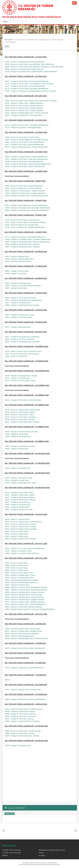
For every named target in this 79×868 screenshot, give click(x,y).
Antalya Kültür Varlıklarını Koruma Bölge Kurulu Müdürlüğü (38, 40)
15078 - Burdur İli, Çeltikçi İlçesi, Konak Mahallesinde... (25, 62)
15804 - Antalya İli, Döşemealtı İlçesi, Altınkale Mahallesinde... (28, 242)
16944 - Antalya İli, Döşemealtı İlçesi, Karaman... (23, 721)
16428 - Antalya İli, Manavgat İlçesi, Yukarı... (21, 483)
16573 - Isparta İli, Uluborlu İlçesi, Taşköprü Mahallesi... (25, 602)
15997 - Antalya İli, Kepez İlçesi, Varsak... (20, 315)
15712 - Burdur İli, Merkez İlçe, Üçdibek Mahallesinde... (25, 227)
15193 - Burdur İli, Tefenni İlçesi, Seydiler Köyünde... (24, 106)
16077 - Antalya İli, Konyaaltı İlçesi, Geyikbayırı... (23, 337)
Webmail (5, 855)
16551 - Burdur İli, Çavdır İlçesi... (17, 563)
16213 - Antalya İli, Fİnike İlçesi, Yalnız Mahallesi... (24, 400)
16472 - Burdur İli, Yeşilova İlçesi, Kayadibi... (21, 527)
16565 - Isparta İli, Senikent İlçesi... (18, 585)
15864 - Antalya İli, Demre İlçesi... (17, 271)
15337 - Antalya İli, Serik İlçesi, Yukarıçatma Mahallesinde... (27, 159)
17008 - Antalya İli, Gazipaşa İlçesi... (18, 746)
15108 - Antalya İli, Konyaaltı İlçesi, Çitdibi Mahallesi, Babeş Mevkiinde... (32, 72)
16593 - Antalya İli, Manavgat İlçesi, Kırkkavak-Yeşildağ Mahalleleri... (30, 609)
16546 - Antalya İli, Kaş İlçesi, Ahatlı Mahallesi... (22, 553)
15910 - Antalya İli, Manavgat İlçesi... (18, 283)
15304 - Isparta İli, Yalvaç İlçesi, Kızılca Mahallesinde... (25, 142)
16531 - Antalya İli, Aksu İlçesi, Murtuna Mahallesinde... (25, 548)
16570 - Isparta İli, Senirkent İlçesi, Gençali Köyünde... (25, 597)
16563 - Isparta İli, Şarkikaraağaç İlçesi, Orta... (22, 582)
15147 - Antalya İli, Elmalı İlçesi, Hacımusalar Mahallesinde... (27, 81)
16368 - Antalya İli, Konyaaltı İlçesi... (18, 468)
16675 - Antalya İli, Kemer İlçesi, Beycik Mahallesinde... (25, 648)
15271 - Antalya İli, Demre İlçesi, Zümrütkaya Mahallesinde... (27, 125)
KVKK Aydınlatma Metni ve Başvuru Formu (52, 850)
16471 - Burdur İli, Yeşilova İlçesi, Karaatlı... (21, 524)
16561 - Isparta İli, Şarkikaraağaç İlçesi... (20, 578)
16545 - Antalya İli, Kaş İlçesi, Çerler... (19, 551)
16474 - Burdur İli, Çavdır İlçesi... (17, 531)
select (23, 22)
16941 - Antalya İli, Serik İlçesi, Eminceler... (21, 716)
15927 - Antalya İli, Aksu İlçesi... (17, 288)
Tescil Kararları (10, 42)
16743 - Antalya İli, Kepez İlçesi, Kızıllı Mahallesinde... (25, 668)
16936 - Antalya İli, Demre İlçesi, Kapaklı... (20, 711)
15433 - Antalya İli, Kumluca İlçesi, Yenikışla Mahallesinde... (27, 196)
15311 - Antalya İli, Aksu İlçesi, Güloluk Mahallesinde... (25, 145)
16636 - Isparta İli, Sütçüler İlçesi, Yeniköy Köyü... (23, 629)
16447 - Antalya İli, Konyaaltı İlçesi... (18, 502)
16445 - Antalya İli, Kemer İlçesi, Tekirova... (21, 500)
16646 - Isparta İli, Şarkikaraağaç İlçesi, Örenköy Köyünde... (27, 638)
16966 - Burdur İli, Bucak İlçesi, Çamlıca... (20, 733)
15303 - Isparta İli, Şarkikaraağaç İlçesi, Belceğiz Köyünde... (27, 140)
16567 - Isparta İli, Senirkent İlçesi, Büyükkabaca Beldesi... (27, 590)
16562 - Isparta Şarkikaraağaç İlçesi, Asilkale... (22, 580)
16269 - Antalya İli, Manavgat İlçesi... (18, 436)
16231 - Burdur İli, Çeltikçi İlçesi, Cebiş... (20, 415)
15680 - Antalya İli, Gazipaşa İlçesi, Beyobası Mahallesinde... (27, 210)
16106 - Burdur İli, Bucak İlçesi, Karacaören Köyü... (24, 351)
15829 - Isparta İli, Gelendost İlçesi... (18, 261)
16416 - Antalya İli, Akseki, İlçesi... (17, 480)
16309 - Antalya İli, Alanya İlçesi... (17, 449)
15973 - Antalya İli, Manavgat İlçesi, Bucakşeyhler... (24, 300)
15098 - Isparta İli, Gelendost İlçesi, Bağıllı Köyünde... (25, 69)
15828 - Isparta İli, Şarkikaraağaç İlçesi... (20, 259)
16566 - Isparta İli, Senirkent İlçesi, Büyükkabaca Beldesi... (27, 587)
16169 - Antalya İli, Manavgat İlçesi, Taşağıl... (22, 376)
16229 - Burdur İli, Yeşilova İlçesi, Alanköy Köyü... (23, 410)
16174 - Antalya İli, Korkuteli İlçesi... (18, 378)
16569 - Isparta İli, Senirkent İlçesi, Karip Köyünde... (24, 595)
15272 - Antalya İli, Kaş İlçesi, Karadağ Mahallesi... (24, 127)
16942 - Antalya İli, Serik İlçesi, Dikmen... (20, 719)
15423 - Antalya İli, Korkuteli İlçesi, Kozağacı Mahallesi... (26, 193)
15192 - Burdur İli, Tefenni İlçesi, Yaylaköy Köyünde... (24, 103)
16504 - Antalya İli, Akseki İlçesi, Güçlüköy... (21, 539)
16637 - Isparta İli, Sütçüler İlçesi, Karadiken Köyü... (24, 631)
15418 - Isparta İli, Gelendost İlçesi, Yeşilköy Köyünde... (25, 191)
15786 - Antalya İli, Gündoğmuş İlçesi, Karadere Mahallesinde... (28, 239)
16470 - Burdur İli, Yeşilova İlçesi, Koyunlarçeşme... (24, 522)
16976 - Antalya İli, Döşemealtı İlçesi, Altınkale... (23, 736)
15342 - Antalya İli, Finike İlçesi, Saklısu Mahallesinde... (25, 166)
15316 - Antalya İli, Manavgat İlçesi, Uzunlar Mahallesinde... (27, 147)
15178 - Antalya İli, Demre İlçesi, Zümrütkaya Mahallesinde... (27, 89)
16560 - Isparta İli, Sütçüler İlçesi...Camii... (20, 575)
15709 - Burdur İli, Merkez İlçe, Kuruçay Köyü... (22, 225)
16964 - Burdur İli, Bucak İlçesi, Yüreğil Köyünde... (23, 731)
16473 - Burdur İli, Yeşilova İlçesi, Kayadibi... (21, 529)
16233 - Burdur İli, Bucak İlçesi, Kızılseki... (20, 419)
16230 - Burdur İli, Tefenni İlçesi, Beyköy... (20, 412)
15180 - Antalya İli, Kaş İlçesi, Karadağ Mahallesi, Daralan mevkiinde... (31, 91)
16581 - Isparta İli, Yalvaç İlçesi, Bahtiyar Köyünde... (24, 607)
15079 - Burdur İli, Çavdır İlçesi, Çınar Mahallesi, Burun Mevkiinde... (30, 64)
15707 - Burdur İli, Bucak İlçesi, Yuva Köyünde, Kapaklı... (26, 222)
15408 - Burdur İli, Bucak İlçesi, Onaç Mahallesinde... (24, 186)
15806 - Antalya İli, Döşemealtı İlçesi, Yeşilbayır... (23, 244)
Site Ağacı (42, 855)
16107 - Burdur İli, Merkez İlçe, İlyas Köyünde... (22, 354)
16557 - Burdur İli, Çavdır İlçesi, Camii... (20, 573)
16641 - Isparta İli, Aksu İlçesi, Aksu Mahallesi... (22, 634)
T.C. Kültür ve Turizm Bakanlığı (11, 850)
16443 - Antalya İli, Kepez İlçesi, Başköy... (20, 497)
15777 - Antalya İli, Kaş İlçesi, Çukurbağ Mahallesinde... (25, 237)
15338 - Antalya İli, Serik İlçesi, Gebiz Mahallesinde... (24, 162)
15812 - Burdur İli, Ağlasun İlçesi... (17, 256)
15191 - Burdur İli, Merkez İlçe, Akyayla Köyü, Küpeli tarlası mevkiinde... (31, 101)
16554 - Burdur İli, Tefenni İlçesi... (17, 565)
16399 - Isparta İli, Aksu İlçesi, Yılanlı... (19, 478)
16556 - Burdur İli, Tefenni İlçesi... (17, 570)
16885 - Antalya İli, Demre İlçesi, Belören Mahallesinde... (26, 699)
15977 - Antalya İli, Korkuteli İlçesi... (18, 303)
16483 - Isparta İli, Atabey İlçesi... (17, 534)
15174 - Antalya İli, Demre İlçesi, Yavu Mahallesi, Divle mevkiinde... (30, 84)
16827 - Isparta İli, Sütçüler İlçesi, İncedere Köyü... (23, 690)
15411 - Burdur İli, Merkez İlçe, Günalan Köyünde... (24, 188)
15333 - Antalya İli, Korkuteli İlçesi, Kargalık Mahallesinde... (27, 157)
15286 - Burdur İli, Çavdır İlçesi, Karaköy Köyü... (23, 137)
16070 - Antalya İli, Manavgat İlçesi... (18, 327)
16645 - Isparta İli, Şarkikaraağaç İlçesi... (20, 636)
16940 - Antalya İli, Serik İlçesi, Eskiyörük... (21, 714)
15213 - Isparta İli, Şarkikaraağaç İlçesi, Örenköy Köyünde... (27, 113)
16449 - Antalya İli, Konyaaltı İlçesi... (18, 505)
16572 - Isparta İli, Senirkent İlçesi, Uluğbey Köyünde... (25, 600)
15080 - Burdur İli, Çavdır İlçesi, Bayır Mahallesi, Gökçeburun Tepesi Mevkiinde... (35, 67)
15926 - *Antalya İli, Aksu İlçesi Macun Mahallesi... (23, 286)
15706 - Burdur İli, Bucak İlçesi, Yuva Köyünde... (23, 220)
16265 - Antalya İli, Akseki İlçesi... (17, 434)
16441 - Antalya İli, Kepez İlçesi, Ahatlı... (20, 492)
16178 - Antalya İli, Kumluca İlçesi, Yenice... (21, 381)
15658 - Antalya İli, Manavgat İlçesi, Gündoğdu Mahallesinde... (28, 208)
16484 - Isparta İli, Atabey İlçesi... (17, 536)
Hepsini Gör (10, 814)
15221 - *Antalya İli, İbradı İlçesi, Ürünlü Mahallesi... (24, 115)
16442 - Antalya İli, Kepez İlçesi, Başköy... (20, 495)
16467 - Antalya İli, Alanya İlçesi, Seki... (19, 509)
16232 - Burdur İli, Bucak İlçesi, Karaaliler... (21, 417)
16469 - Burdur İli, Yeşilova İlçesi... (18, 519)
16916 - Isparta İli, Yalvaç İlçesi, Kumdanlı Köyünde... (25, 709)
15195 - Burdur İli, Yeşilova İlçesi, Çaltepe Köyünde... (24, 110)
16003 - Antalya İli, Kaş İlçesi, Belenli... (19, 317)
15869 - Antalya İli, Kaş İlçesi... (16, 273)
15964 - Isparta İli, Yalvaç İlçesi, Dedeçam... (21, 298)
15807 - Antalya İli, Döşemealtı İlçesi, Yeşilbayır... (23, 247)
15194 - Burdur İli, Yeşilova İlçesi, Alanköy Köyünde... (24, 108)
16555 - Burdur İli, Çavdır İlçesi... (17, 568)
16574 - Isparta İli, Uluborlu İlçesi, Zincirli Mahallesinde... (26, 604)
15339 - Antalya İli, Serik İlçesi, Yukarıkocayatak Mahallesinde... (28, 164)
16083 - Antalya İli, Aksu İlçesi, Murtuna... (20, 339)
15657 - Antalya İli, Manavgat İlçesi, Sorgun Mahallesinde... (27, 205)
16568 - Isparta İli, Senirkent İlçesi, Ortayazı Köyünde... (25, 592)
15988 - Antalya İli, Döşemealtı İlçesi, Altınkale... (23, 305)
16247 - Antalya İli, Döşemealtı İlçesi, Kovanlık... (23, 422)
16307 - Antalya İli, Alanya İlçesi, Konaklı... (20, 446)
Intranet (41, 853)
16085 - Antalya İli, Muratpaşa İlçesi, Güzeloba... (23, 342)
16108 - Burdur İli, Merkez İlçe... (17, 356)
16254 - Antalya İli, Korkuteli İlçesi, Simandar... (22, 432)
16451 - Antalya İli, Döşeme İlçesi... (18, 507)
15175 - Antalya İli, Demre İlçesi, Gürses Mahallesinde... (26, 86)
